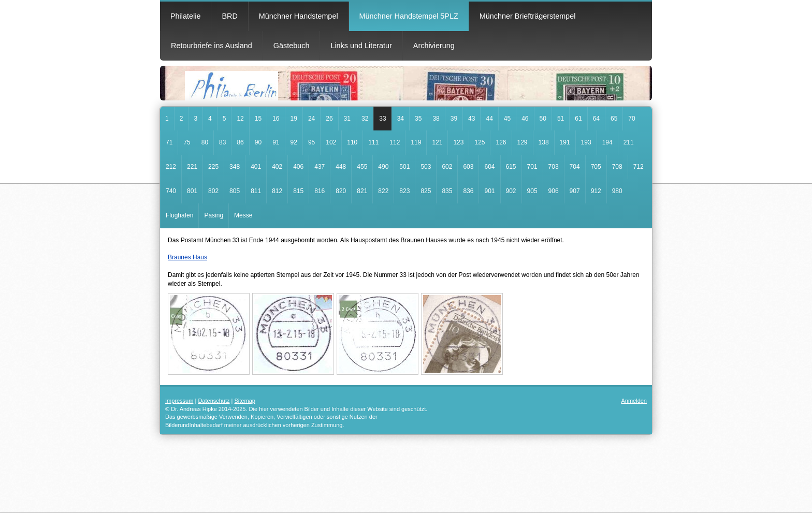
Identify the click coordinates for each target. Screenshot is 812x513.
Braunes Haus (187, 257)
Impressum (179, 401)
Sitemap (245, 401)
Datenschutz (214, 401)
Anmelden (634, 401)
